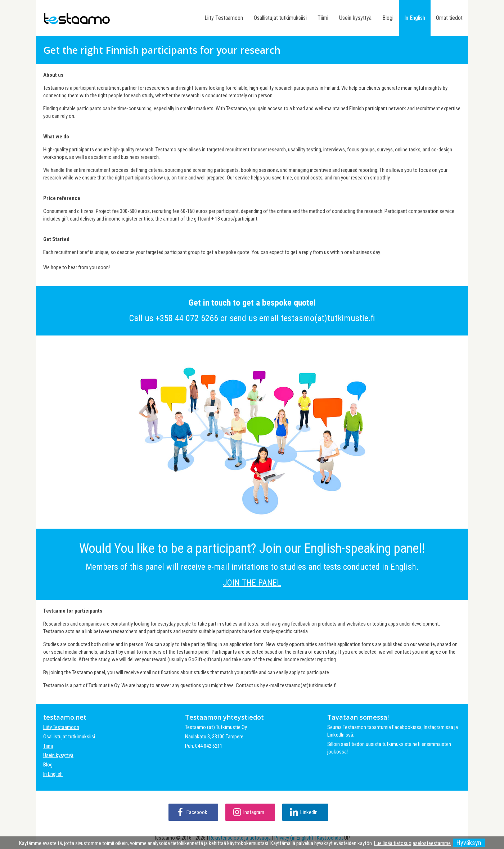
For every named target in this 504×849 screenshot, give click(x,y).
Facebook (197, 812)
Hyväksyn (469, 843)
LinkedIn (309, 812)
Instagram (254, 812)
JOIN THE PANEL (252, 583)
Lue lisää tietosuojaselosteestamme (412, 843)
